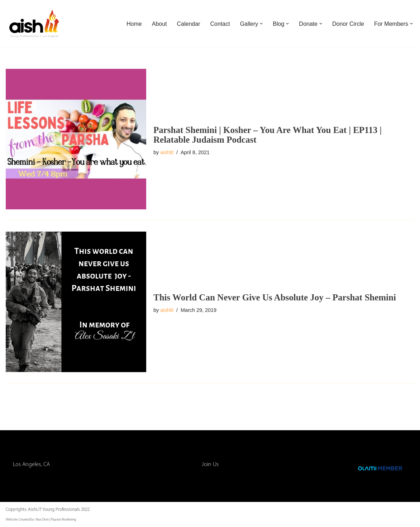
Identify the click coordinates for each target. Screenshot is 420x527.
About (159, 24)
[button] (261, 24)
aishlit (167, 152)
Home (134, 24)
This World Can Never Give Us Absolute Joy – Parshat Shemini (275, 297)
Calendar (189, 24)
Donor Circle (348, 24)
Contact (220, 24)
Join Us (210, 465)
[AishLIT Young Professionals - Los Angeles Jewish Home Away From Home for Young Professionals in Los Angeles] (34, 24)
